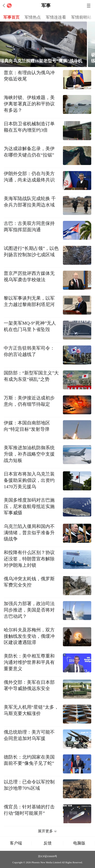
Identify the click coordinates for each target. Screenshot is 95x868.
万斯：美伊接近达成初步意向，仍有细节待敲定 (29, 401)
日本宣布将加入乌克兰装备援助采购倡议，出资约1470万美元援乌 (29, 480)
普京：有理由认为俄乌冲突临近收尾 (29, 76)
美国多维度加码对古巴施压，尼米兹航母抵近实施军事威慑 (29, 506)
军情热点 (33, 17)
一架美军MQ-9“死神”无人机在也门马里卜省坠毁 (30, 326)
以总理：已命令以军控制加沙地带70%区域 (29, 785)
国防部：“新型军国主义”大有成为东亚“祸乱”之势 (31, 376)
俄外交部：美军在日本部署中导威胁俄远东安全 (29, 685)
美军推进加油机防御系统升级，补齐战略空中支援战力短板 (29, 454)
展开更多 (47, 831)
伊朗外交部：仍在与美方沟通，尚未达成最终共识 (29, 177)
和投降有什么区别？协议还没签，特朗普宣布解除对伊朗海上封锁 (29, 559)
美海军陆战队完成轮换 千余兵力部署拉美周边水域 (30, 202)
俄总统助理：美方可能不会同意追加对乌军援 (29, 735)
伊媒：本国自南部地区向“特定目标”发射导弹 (27, 426)
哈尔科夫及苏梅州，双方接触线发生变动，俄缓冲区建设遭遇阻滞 (29, 636)
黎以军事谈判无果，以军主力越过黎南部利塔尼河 (29, 301)
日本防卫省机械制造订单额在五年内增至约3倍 (29, 127)
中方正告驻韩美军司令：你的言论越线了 (29, 351)
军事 (46, 6)
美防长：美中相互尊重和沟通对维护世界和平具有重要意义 (29, 662)
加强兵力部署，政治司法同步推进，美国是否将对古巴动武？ (29, 610)
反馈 (48, 843)
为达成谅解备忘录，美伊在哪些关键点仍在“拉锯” (29, 152)
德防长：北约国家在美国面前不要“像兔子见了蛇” (29, 760)
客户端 (16, 843)
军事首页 (11, 17)
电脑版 (79, 843)
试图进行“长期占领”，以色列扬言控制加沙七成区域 (31, 252)
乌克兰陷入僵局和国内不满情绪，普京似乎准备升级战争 (29, 533)
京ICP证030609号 (48, 856)
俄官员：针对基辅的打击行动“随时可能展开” (29, 810)
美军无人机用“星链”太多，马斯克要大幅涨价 (31, 710)
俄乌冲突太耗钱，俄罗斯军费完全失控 (29, 582)
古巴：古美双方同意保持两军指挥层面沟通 (29, 227)
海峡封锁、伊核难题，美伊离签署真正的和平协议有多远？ (29, 104)
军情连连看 (56, 17)
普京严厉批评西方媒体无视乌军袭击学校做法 (29, 277)
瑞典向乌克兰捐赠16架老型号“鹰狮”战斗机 (47, 61)
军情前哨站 (81, 17)
